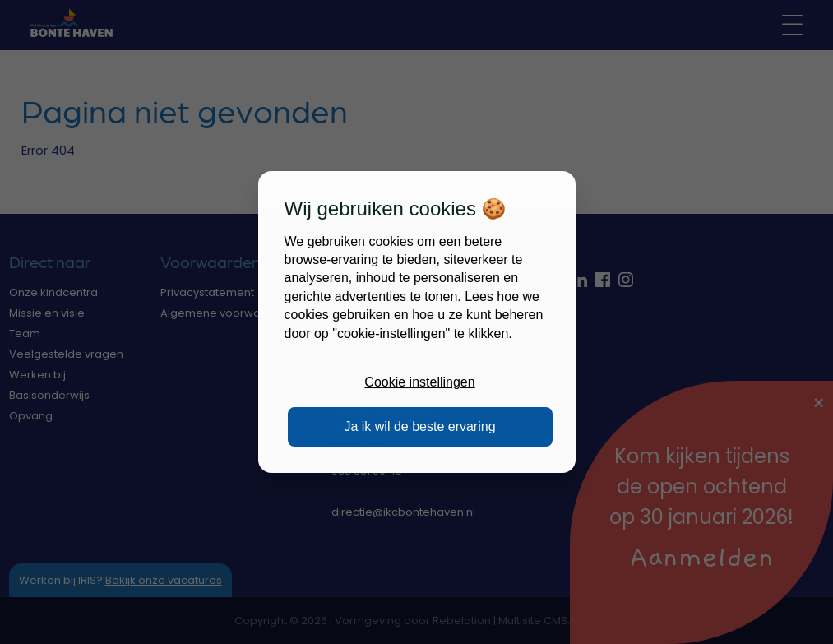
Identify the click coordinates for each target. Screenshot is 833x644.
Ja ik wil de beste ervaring (419, 426)
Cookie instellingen (419, 382)
